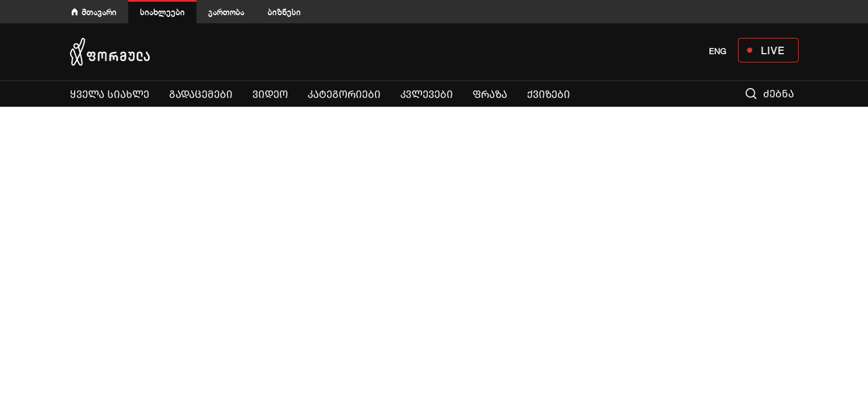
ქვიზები (549, 94)
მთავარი (99, 12)
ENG (718, 51)
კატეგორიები (344, 94)
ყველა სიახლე (110, 94)
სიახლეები (162, 12)
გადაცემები (201, 94)
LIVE (773, 50)
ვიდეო (270, 94)
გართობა (226, 12)
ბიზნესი (284, 12)
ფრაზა (490, 94)
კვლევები (427, 94)
